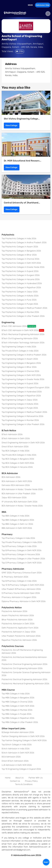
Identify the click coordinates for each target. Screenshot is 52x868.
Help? (46, 862)
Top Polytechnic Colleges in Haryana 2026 (21, 279)
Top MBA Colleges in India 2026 (16, 694)
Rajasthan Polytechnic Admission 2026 (19, 640)
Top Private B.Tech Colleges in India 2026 (20, 351)
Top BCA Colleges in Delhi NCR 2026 (18, 463)
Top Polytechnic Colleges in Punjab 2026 (20, 304)
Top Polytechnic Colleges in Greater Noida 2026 (23, 267)
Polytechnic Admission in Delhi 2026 (18, 624)
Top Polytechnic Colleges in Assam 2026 (20, 247)
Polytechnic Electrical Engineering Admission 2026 (24, 679)
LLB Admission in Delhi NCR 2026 (17, 765)
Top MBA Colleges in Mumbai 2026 (17, 710)
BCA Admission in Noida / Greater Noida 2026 (22, 489)
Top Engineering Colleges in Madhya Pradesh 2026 (24, 412)
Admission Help (43, 5)
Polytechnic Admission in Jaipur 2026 (19, 632)
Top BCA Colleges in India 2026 (15, 451)
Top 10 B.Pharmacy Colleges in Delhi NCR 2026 (23, 585)
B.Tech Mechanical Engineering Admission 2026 (23, 334)
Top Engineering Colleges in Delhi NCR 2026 (21, 375)
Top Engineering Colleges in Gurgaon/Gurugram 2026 (26, 388)
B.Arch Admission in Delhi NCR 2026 (18, 753)
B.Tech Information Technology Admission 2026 (23, 343)
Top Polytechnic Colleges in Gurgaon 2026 (21, 275)
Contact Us (15, 781)
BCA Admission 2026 (11, 477)
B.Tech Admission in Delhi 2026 (16, 438)
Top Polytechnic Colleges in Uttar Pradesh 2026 (23, 316)
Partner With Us (36, 778)
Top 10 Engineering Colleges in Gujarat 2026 (21, 769)
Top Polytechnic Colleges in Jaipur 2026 (20, 292)
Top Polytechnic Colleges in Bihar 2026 (19, 255)
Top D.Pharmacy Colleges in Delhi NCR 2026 (22, 563)
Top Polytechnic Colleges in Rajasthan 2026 (21, 288)
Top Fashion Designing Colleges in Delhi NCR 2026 (24, 740)
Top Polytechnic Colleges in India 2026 (19, 239)
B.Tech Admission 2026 (12, 434)
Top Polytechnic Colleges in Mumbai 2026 (20, 312)
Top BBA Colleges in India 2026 (15, 516)
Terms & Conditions (24, 784)
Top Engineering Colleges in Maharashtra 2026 (22, 416)
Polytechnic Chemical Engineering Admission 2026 (24, 664)
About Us (19, 778)
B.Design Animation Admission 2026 (18, 732)
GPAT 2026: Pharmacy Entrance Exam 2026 (22, 573)
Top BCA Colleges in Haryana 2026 (17, 467)
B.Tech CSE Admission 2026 (19, 326)
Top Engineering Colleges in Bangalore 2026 (21, 363)
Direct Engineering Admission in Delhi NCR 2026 (23, 443)
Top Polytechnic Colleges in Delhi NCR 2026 (21, 263)
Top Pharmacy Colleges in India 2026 (18, 538)
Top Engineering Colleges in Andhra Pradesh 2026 (24, 355)
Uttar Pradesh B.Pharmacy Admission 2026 (21, 589)
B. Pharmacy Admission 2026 (15, 577)
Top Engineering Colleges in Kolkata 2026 (20, 404)
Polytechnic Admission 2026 (14, 611)
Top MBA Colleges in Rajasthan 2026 (18, 718)
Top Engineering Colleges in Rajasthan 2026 (21, 396)
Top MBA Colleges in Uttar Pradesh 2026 (20, 722)
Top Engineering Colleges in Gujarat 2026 (20, 384)
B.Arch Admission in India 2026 (16, 749)
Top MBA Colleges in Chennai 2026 (17, 702)
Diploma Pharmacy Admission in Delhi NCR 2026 (24, 601)
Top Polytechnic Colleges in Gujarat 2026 (20, 271)
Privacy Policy (31, 781)
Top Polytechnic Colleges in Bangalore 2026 (21, 251)
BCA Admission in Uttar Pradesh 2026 (19, 494)
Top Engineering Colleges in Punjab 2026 (20, 408)
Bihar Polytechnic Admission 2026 (17, 620)
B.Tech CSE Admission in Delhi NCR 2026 (23, 330)
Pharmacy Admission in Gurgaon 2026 (19, 597)
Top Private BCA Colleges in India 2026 (19, 455)
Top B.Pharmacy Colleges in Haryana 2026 (21, 554)
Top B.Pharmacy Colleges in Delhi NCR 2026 (21, 550)
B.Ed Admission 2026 (11, 757)
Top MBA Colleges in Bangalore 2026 (18, 698)
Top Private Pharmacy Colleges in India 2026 (22, 542)
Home (8, 778)
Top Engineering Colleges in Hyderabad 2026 (22, 392)
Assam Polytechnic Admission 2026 (18, 616)
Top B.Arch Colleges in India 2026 (17, 745)
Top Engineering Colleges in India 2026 (19, 347)
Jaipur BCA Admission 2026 (14, 498)
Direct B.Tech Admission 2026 (15, 447)
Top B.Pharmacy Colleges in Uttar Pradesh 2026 (23, 559)
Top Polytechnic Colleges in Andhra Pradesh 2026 (24, 243)
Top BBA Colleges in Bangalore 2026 (18, 520)
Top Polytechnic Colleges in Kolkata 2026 (20, 296)
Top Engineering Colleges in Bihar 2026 (19, 367)
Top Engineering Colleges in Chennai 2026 (20, 371)
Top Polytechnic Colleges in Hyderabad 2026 (22, 283)
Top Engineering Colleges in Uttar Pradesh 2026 (23, 424)
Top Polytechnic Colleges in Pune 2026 (19, 300)
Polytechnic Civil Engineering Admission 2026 (22, 668)
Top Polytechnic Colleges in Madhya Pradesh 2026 (24, 308)
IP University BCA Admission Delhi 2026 (19, 502)
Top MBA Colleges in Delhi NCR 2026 (18, 706)
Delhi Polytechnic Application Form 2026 (20, 628)
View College (11, 125)
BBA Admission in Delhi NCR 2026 (17, 528)
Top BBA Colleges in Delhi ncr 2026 (17, 524)
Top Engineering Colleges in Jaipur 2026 (20, 400)
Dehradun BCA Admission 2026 (16, 485)
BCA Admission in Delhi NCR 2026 (17, 481)
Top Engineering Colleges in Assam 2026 (20, 359)
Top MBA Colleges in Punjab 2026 (17, 714)
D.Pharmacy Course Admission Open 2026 (21, 593)
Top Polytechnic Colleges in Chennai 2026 (20, 259)
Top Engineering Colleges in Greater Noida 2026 (23, 379)
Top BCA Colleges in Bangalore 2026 (18, 459)
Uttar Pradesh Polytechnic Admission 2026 (21, 636)
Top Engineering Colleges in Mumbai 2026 (20, 420)
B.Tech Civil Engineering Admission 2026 (20, 339)
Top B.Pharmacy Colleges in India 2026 (19, 546)
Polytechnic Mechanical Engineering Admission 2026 (25, 684)
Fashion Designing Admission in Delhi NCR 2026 (23, 736)
